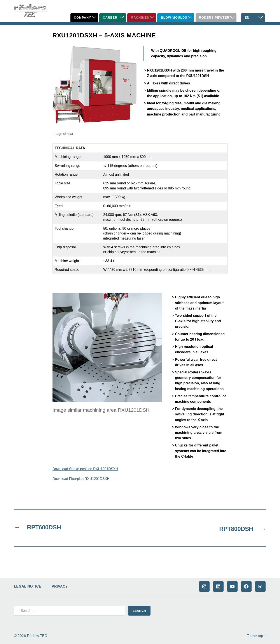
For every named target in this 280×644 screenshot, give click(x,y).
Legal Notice (28, 585)
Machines (140, 17)
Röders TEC (37, 634)
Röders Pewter (214, 17)
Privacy (60, 585)
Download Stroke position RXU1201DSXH (85, 469)
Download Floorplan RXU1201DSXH (81, 479)
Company (83, 17)
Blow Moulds (174, 17)
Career (110, 17)
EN (247, 17)
